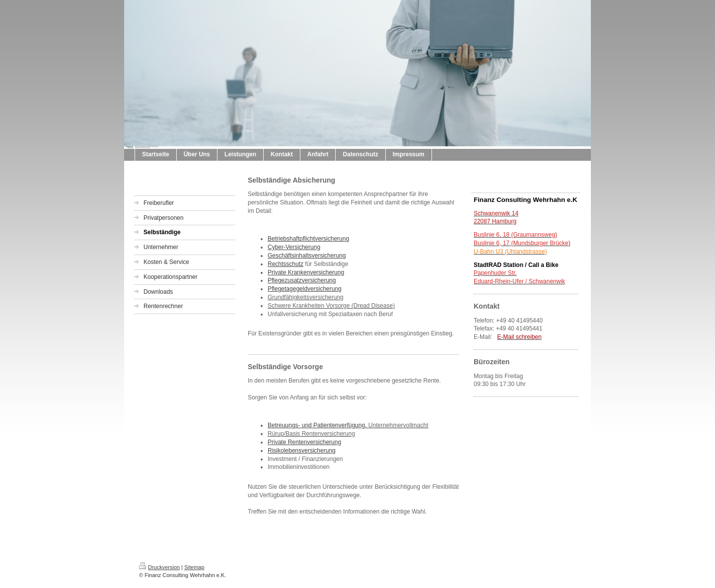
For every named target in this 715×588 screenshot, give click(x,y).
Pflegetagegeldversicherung (305, 289)
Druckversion (159, 567)
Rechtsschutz (286, 264)
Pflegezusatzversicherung (302, 280)
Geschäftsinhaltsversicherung (307, 256)
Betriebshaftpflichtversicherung (308, 239)
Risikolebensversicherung (302, 451)
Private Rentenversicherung (304, 442)
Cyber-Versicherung (294, 247)
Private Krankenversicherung (306, 272)
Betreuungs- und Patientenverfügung (316, 425)
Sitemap (194, 567)
